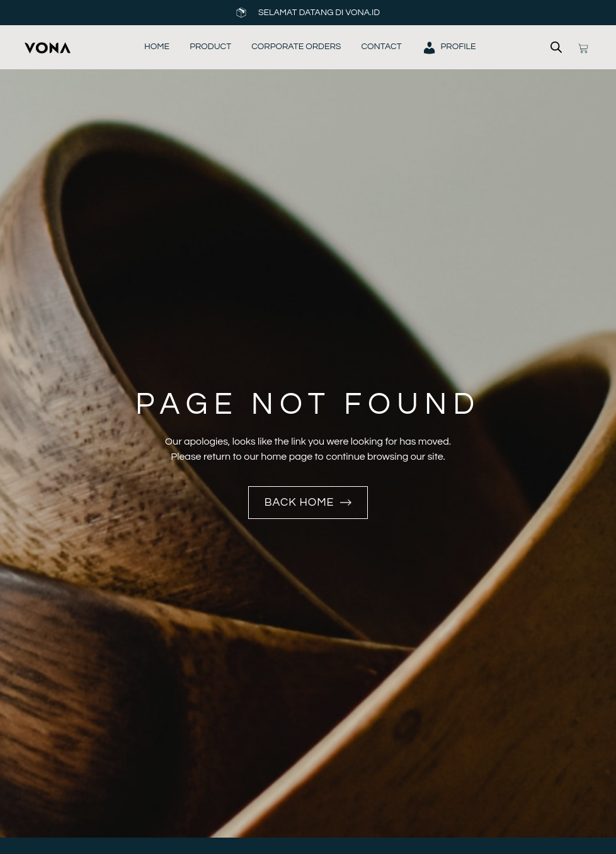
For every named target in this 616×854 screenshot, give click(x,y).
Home (157, 47)
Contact (381, 47)
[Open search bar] (556, 47)
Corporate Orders (296, 47)
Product (210, 47)
